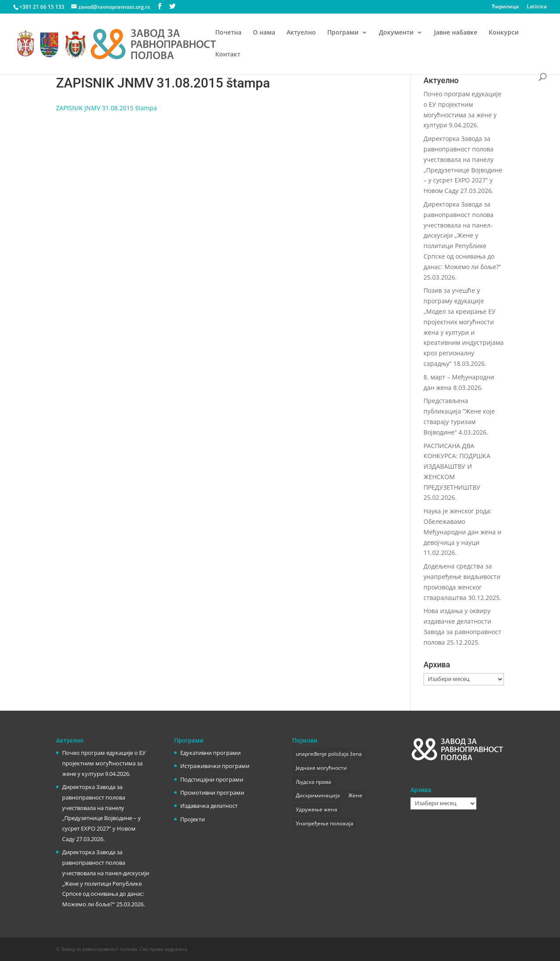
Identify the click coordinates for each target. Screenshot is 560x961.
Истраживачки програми (215, 766)
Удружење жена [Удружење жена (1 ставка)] (317, 809)
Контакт (228, 55)
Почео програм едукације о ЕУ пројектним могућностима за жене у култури (104, 763)
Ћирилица (505, 7)
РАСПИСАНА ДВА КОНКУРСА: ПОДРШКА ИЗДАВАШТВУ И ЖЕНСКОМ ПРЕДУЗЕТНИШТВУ (457, 466)
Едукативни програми (210, 753)
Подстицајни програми (212, 779)
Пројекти (192, 819)
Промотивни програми (212, 793)
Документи (396, 33)
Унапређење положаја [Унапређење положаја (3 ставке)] (325, 823)
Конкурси (504, 33)
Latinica (537, 7)
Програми (343, 33)
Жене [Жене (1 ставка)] (355, 795)
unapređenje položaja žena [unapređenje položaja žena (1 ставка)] (329, 754)
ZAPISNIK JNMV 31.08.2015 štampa (107, 108)
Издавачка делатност (209, 806)
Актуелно (301, 33)
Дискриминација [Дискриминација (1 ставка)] (318, 795)
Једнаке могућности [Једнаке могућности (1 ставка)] (321, 768)
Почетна (228, 33)
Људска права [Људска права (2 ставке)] (313, 782)
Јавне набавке (456, 33)
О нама (264, 33)
